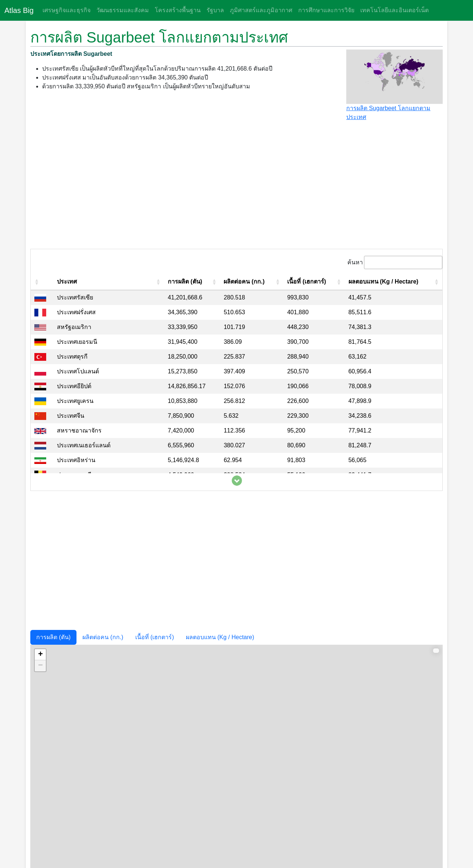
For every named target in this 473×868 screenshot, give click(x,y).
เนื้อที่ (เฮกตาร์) (155, 637)
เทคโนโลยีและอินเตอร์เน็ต (394, 10)
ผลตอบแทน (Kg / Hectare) (220, 637)
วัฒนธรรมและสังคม (123, 10)
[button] (37, 282)
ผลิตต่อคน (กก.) (103, 637)
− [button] (40, 666)
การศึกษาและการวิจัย (326, 10)
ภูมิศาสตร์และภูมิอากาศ (261, 10)
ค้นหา (355, 262)
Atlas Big (19, 10)
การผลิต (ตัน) (53, 637)
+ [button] (40, 655)
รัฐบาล (215, 10)
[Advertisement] (236, 188)
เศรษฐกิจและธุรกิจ (67, 10)
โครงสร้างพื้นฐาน (178, 10)
